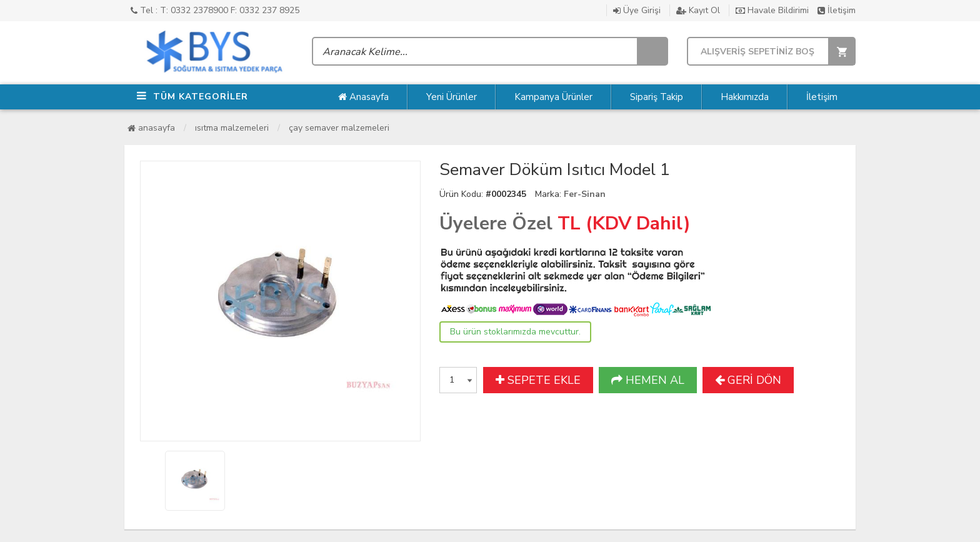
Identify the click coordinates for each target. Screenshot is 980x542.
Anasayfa (363, 97)
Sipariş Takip (657, 97)
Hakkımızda (745, 97)
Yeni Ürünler (452, 97)
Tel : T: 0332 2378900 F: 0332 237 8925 (215, 10)
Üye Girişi (637, 10)
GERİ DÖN (748, 380)
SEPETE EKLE (538, 380)
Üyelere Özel (496, 223)
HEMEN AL (648, 380)
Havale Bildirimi (772, 10)
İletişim (837, 10)
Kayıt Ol (698, 10)
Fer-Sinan (585, 194)
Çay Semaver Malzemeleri (339, 128)
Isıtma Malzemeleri (232, 128)
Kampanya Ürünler (553, 97)
